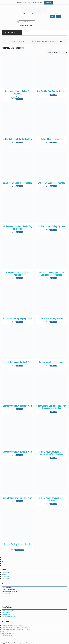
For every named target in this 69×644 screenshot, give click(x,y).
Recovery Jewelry (22, 3)
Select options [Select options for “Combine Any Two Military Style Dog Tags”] (20, 550)
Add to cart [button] (20, 99)
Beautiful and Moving (8, 633)
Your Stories (5, 579)
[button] (15, 97)
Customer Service (37, 3)
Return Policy (6, 612)
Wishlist (4, 575)
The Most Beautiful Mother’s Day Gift (13, 625)
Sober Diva (5, 631)
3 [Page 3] (2, 564)
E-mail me (5, 597)
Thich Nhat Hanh (7, 635)
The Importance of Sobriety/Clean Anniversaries (16, 629)
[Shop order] (57, 52)
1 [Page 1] (2, 560)
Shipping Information (8, 610)
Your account (6, 573)
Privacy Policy (6, 614)
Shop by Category (9, 33)
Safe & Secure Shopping (9, 616)
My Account (48, 3)
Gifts (30, 3)
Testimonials (5, 577)
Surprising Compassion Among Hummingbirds (15, 627)
